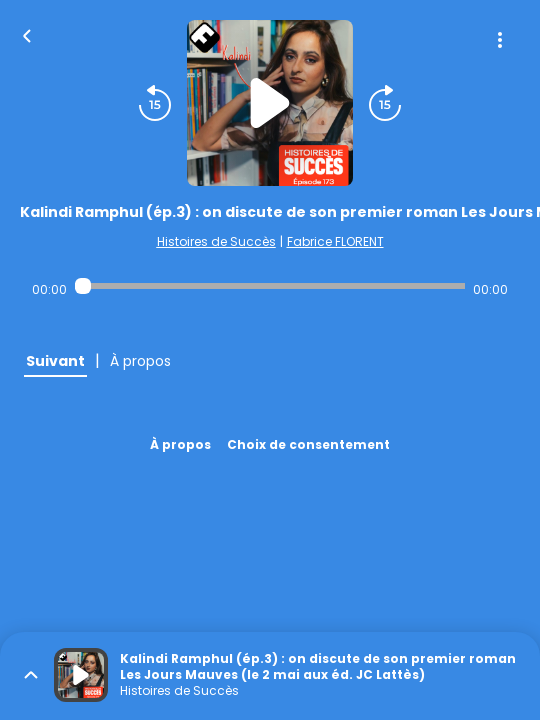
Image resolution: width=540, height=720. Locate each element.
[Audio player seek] (270, 286)
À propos (180, 444)
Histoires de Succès (216, 241)
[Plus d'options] (500, 40)
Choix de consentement (308, 444)
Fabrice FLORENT (335, 241)
